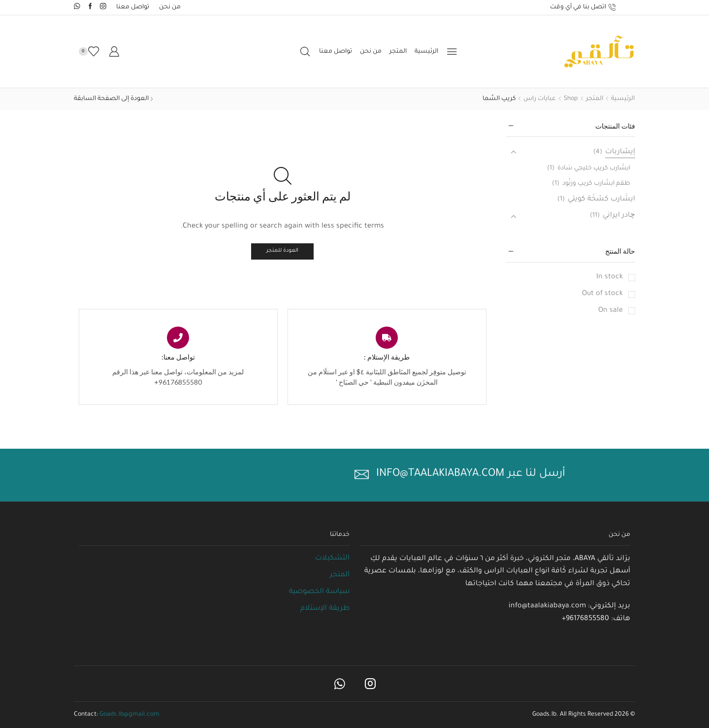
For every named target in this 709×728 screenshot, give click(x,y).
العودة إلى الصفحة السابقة (111, 99)
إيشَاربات (620, 152)
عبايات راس (540, 99)
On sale (611, 311)
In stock (610, 277)
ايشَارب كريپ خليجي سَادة (594, 168)
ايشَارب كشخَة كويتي (601, 199)
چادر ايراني (619, 216)
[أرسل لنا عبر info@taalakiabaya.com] (362, 475)
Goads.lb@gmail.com (129, 715)
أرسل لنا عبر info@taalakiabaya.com (471, 474)
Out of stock (602, 294)
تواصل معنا (133, 7)
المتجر (398, 52)
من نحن (170, 7)
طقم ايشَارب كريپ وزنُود (596, 184)
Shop (571, 99)
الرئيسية (426, 52)
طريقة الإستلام (325, 609)
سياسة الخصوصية (319, 592)
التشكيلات (332, 559)
